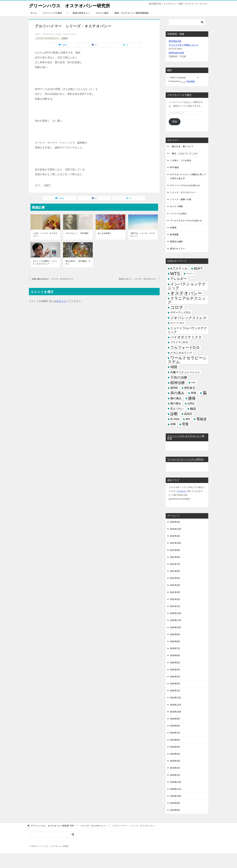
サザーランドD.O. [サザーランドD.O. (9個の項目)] (181, 312)
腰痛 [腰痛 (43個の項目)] (192, 398)
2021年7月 (175, 564)
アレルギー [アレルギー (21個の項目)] (179, 279)
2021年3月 (175, 592)
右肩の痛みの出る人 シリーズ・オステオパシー (53, 279)
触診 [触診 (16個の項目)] (193, 409)
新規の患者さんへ (81, 13)
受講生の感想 (176, 242)
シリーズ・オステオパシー (47, 38)
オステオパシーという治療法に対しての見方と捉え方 (188, 176)
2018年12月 (176, 782)
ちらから (182, 491)
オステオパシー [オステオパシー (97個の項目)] (186, 293)
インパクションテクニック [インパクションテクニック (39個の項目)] (187, 286)
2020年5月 (175, 663)
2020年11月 (176, 620)
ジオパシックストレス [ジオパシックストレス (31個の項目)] (189, 318)
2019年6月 (175, 740)
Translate (188, 81)
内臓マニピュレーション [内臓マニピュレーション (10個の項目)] (185, 372)
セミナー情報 (176, 206)
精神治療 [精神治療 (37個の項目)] (178, 383)
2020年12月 (176, 613)
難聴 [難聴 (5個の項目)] (188, 419)
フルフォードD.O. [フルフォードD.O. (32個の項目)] (185, 348)
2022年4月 (175, 536)
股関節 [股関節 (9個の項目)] (174, 388)
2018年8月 (175, 810)
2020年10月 (176, 627)
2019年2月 (175, 768)
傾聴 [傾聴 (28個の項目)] (174, 367)
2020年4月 (175, 670)
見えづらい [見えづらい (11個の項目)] (177, 409)
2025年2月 (175, 522)
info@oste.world (176, 53)
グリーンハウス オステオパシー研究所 (71, 5)
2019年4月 (175, 754)
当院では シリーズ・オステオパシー (143, 235)
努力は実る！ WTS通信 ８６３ (78, 262)
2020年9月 (175, 634)
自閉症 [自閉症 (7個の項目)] (191, 403)
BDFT (47, 185)
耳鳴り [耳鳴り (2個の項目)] (194, 383)
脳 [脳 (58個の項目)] (205, 393)
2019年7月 (175, 733)
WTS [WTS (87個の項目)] (175, 274)
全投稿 (64, 38)
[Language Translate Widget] (184, 77)
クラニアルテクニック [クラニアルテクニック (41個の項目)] (187, 300)
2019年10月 (176, 712)
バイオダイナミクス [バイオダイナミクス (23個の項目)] (186, 337)
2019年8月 (175, 726)
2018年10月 (176, 796)
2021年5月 (175, 578)
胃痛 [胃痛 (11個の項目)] (194, 393)
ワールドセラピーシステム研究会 (185, 459)
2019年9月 (175, 719)
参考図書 (174, 235)
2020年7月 (175, 648)
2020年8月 (175, 641)
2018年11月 (176, 789)
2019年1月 (175, 775)
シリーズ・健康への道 (181, 199)
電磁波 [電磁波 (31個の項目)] (202, 419)
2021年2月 (175, 599)
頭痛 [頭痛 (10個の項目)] (173, 424)
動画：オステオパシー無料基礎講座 (132, 13)
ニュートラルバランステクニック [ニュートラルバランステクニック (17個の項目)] (187, 330)
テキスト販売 (102, 13)
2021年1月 (175, 606)
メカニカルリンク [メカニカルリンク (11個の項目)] (181, 353)
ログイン (61, 301)
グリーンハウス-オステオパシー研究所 (186, 437)
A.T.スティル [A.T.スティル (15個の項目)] (179, 268)
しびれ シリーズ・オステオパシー (45, 235)
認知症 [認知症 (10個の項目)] (188, 414)
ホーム (34, 13)
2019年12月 (176, 698)
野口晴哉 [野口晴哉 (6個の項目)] (175, 419)
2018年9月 (175, 803)
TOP (52, 826)
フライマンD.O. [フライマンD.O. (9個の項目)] (179, 342)
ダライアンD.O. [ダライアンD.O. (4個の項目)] (177, 323)
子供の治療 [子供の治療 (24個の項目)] (179, 377)
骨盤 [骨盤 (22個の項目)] (185, 424)
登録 (175, 122)
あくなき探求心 (105, 233)
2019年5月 (175, 747)
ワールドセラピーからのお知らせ (186, 220)
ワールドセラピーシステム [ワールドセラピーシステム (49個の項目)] (187, 360)
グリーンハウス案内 (52, 13)
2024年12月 (176, 529)
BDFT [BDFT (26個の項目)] (198, 269)
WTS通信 (174, 167)
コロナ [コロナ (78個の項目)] (177, 307)
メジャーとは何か (178, 213)
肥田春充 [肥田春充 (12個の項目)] (190, 388)
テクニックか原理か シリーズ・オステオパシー (45, 262)
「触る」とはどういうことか (184, 153)
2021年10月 (176, 543)
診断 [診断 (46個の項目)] (174, 414)
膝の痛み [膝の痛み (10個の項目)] (176, 403)
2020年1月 (175, 691)
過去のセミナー (177, 249)
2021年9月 (175, 550)
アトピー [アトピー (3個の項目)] (190, 274)
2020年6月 (175, 655)
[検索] (187, 22)
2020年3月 (175, 677)
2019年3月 (175, 761)
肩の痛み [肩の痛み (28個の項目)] (177, 393)
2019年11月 (176, 705)
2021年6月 (175, 571)
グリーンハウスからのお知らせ (185, 185)
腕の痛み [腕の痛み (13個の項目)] (176, 398)
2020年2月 (175, 684)
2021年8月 (175, 557)
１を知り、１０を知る (181, 160)
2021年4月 (175, 585)
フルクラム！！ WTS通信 (77, 233)
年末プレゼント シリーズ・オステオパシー (138, 279)
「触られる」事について (182, 146)
